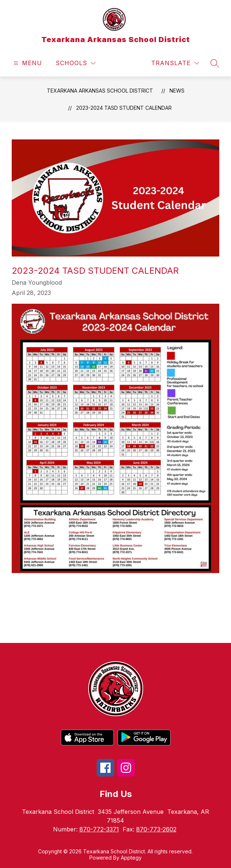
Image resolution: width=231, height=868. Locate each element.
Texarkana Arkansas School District (100, 91)
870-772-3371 (99, 829)
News (177, 91)
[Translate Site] (175, 63)
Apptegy (131, 858)
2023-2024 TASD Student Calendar (124, 108)
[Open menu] (27, 63)
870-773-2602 (156, 829)
